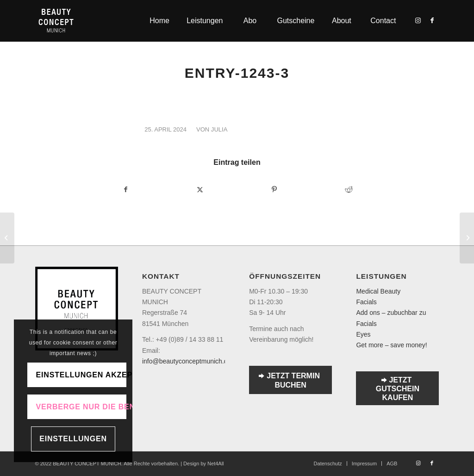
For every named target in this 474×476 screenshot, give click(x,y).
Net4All (215, 463)
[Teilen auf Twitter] (200, 190)
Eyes (363, 334)
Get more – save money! (391, 345)
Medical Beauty (378, 291)
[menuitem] (159, 21)
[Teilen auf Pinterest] (274, 190)
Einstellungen (73, 439)
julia (219, 129)
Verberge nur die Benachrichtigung (81, 407)
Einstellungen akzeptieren (81, 375)
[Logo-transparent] (56, 21)
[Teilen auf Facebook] (126, 190)
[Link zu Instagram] (418, 20)
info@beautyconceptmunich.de (187, 361)
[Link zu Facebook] (432, 20)
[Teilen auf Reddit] (349, 190)
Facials (366, 302)
